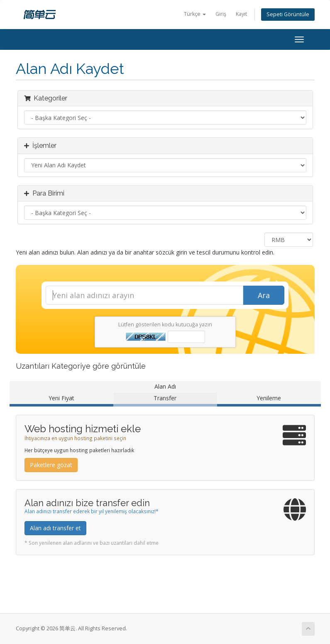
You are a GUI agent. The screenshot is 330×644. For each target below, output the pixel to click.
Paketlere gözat (51, 465)
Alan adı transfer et (55, 528)
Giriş (221, 14)
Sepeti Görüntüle (288, 14)
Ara (264, 295)
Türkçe (195, 14)
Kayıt (241, 14)
